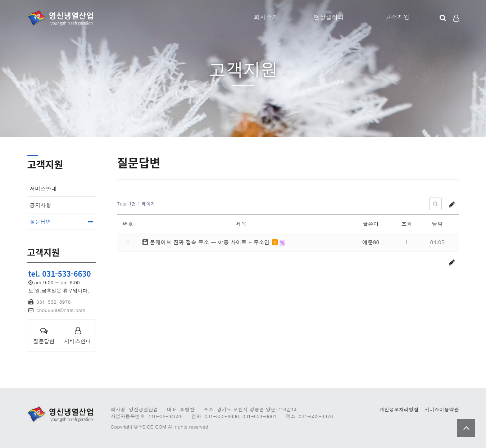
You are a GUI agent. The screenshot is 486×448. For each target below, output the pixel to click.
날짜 (437, 224)
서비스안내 (43, 188)
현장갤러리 (329, 17)
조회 (407, 224)
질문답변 (41, 221)
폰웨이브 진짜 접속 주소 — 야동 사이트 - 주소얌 (207, 242)
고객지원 (397, 17)
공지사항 (41, 205)
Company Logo (60, 18)
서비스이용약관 (442, 409)
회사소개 (266, 17)
